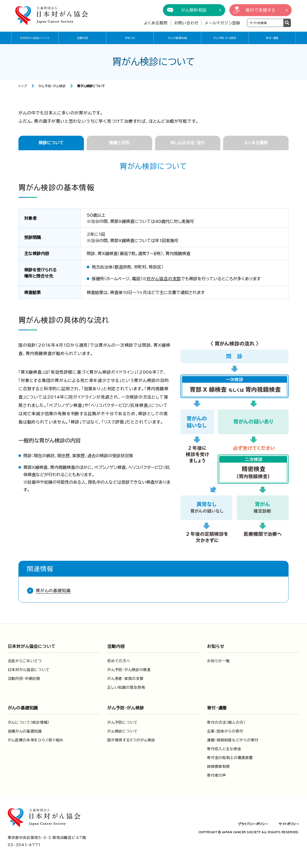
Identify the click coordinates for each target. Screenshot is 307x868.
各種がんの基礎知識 (25, 731)
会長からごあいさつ (25, 661)
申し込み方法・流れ (188, 143)
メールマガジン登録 (222, 23)
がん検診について (122, 731)
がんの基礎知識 (178, 38)
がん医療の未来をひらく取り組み (36, 740)
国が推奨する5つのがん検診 (131, 740)
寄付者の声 (217, 775)
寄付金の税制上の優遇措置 (230, 758)
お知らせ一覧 (218, 661)
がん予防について (122, 722)
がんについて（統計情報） (29, 722)
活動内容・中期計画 (24, 679)
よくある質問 (156, 23)
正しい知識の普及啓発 (126, 687)
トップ (23, 86)
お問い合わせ (187, 23)
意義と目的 (119, 143)
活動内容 (82, 38)
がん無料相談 (194, 10)
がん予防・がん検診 (225, 38)
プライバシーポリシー (253, 824)
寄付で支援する (261, 10)
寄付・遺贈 (272, 38)
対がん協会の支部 (164, 279)
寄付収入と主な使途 (224, 749)
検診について (51, 143)
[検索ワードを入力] (265, 23)
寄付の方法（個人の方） (226, 722)
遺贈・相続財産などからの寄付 (233, 740)
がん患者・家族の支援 (125, 679)
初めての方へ (119, 661)
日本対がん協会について (35, 38)
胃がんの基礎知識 (53, 591)
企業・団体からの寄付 (225, 731)
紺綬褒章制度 (218, 767)
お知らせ (130, 38)
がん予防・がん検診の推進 (129, 670)
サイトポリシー (289, 824)
